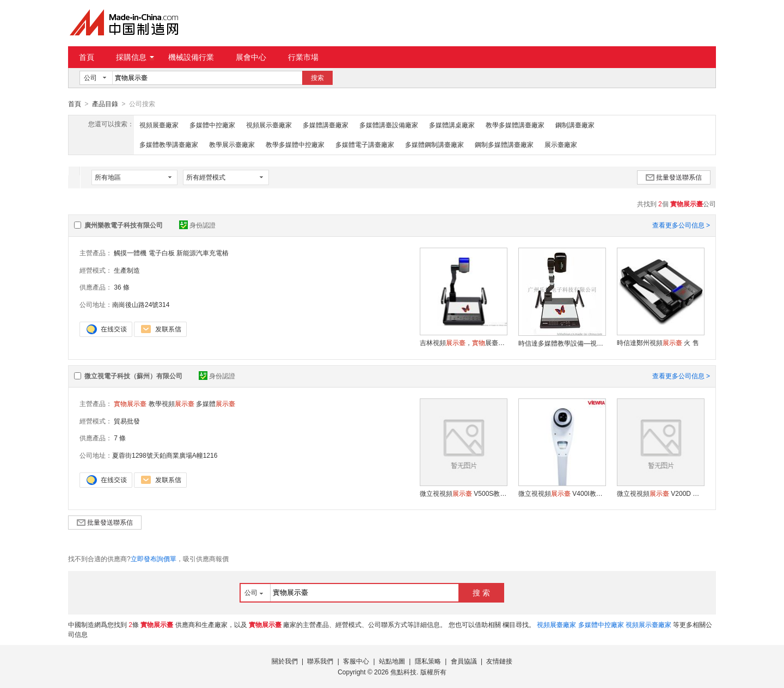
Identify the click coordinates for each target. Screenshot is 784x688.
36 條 (122, 287)
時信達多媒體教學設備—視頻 (562, 343)
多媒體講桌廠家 (452, 125)
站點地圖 (392, 661)
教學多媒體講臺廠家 (515, 125)
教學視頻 (171, 403)
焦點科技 (403, 672)
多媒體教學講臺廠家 (169, 144)
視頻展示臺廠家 (269, 125)
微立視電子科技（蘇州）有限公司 (133, 376)
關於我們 (285, 661)
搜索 (317, 78)
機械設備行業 (191, 57)
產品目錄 (105, 104)
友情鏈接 (499, 661)
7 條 (120, 438)
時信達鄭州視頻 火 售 (658, 342)
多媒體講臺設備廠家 (389, 125)
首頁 (87, 57)
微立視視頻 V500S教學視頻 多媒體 (463, 493)
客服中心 (356, 661)
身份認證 (197, 225)
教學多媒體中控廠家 (295, 144)
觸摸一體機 (130, 253)
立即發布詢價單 (154, 558)
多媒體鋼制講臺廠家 (434, 144)
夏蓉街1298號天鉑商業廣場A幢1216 (165, 455)
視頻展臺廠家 (159, 125)
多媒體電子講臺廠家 (365, 144)
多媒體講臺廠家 (326, 125)
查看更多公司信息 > (681, 225)
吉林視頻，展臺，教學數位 (463, 342)
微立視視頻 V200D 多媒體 (660, 493)
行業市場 (303, 57)
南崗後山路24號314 (141, 304)
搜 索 (481, 592)
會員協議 (464, 661)
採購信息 (135, 57)
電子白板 (162, 253)
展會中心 (251, 57)
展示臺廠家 (561, 144)
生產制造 (127, 270)
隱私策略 (428, 661)
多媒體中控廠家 (212, 125)
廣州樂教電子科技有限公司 (124, 225)
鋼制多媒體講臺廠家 (504, 144)
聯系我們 (320, 661)
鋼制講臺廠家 (575, 125)
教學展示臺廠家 (232, 144)
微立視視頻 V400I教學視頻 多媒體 (562, 493)
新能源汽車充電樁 (203, 253)
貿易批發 (127, 421)
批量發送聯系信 (674, 177)
